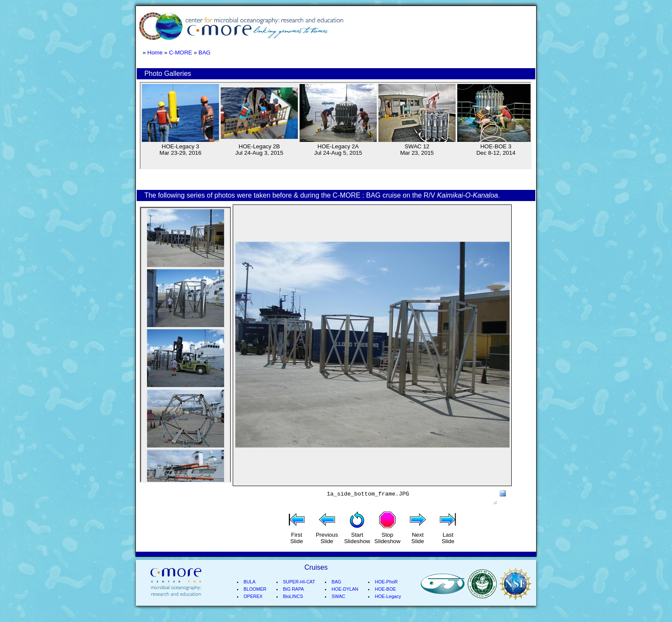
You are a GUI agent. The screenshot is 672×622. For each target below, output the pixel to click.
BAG (204, 53)
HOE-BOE (385, 599)
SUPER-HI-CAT (299, 592)
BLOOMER (255, 599)
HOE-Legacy (388, 607)
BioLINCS (293, 607)
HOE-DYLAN (345, 599)
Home (155, 53)
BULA (249, 592)
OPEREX (253, 607)
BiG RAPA (293, 599)
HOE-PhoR (386, 592)
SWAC (339, 607)
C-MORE (180, 53)
